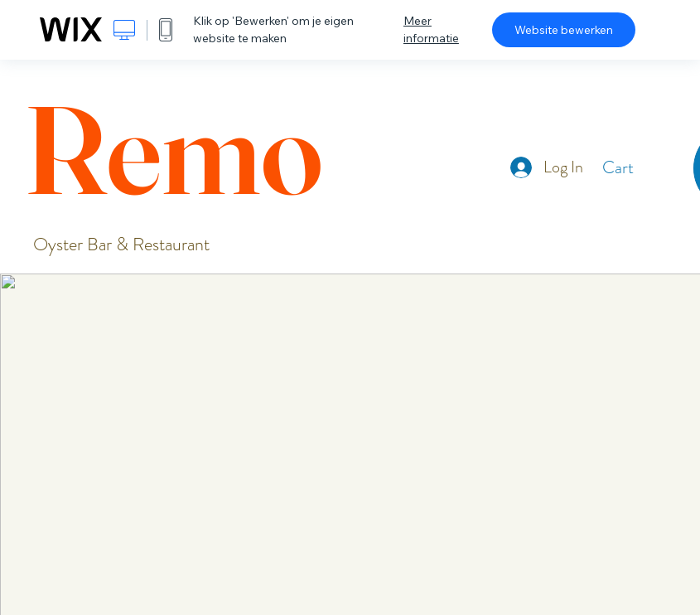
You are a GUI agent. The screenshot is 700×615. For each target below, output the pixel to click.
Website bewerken (564, 30)
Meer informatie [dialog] (431, 29)
